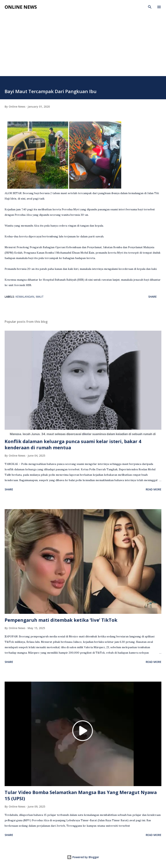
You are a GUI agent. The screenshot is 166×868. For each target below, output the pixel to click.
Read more (154, 489)
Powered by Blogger (83, 857)
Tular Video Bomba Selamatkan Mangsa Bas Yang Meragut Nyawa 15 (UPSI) (81, 795)
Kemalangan (25, 297)
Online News (21, 7)
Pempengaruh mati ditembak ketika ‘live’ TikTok (61, 620)
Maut (40, 297)
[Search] (150, 7)
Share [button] (152, 297)
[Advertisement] (83, 47)
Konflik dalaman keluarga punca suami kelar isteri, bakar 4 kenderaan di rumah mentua (73, 444)
